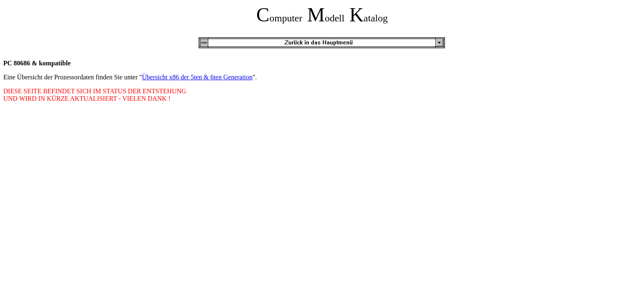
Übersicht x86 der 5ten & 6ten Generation (197, 77)
